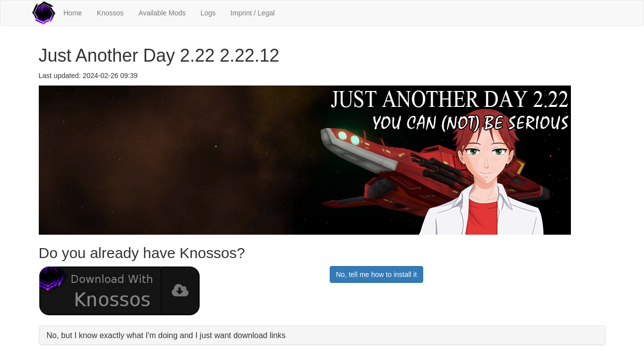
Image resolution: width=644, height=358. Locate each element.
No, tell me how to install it (377, 274)
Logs (208, 13)
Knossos (110, 13)
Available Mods (162, 13)
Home (73, 13)
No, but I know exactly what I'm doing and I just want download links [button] (166, 335)
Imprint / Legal (253, 13)
